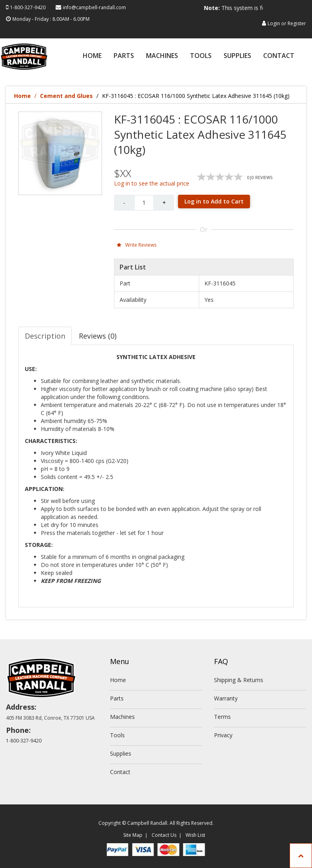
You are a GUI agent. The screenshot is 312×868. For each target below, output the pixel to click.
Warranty (226, 698)
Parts (124, 56)
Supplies (237, 56)
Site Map (133, 835)
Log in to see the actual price (152, 183)
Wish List (195, 835)
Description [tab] (45, 336)
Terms (222, 717)
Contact (279, 56)
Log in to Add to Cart (214, 201)
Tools (201, 56)
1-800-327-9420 (28, 7)
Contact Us (164, 835)
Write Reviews (137, 245)
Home (92, 56)
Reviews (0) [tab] (98, 336)
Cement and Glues (66, 96)
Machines (162, 56)
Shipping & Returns (239, 680)
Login (274, 23)
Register (297, 23)
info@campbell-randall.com (94, 7)
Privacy (223, 735)
